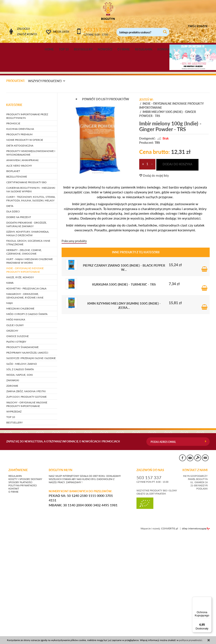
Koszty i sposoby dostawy (25, 585)
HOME (49, 49)
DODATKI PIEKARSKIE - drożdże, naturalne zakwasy (27, 330)
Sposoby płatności (20, 588)
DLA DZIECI (13, 317)
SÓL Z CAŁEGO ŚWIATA (20, 475)
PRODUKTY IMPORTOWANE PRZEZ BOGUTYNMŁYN (27, 222)
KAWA (10, 389)
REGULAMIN (144, 49)
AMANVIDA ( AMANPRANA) (22, 266)
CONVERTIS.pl (170, 634)
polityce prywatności (191, 640)
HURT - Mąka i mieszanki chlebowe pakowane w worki (30, 367)
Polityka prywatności (23, 591)
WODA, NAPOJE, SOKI (20, 481)
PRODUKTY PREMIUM (19, 240)
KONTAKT (164, 49)
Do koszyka (204, 371)
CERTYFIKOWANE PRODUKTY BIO (26, 288)
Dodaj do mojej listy (154, 281)
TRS (157, 248)
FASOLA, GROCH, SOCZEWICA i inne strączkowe (28, 348)
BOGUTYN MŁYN (61, 576)
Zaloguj (23, 29)
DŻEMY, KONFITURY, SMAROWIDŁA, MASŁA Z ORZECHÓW (28, 339)
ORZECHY (12, 436)
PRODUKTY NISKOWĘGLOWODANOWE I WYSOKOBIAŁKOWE (31, 259)
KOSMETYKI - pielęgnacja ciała (26, 394)
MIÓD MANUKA (16, 425)
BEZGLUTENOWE (17, 283)
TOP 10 (64, 49)
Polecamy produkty (74, 347)
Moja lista (61, 32)
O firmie (13, 598)
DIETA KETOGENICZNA (20, 251)
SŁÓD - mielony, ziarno (22, 470)
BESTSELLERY (83, 49)
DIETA (10, 312)
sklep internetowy (196, 634)
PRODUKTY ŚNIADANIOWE (22, 453)
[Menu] (209, 599)
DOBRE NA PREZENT (19, 323)
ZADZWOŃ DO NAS (150, 576)
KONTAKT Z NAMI (195, 576)
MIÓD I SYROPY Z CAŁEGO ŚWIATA (27, 420)
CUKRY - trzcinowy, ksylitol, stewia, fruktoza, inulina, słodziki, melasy (31, 304)
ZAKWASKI (13, 486)
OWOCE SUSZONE (18, 442)
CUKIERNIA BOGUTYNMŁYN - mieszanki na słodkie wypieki (31, 295)
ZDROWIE (12, 491)
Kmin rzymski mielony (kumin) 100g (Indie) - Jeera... (124, 411)
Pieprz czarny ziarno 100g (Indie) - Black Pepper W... (124, 373)
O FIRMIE (124, 49)
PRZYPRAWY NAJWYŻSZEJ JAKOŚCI (27, 459)
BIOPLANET (13, 277)
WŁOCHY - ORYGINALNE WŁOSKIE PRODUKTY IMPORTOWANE (27, 510)
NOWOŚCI (105, 49)
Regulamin (15, 582)
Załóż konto (27, 34)
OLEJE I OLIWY (15, 431)
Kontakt (14, 594)
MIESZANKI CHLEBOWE (20, 414)
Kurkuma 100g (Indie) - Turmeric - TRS (124, 390)
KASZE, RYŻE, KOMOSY (20, 383)
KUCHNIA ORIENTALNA (20, 235)
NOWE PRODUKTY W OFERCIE (25, 246)
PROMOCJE (13, 229)
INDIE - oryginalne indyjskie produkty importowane (25, 376)
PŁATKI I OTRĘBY (16, 447)
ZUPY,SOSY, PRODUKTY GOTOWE (26, 503)
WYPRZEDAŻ (14, 517)
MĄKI (9, 409)
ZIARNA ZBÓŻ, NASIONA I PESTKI (26, 497)
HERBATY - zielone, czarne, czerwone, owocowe (24, 358)
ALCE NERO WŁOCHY (19, 271)
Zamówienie (18, 576)
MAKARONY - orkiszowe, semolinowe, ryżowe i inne (25, 401)
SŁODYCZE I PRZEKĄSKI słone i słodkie (31, 464)
